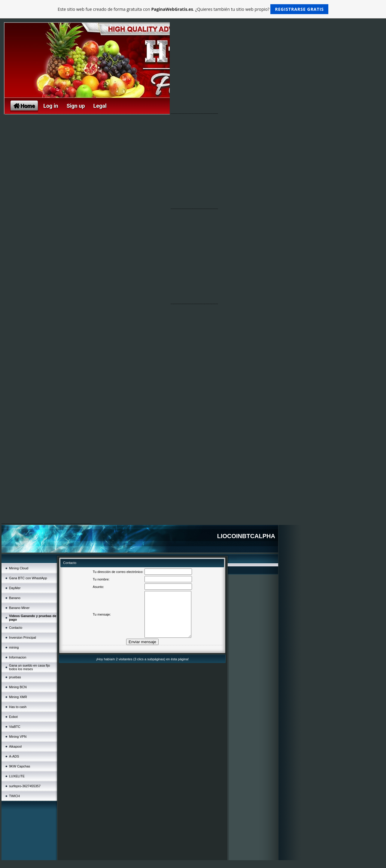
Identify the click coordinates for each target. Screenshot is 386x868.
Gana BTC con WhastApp (28, 578)
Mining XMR (18, 697)
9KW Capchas (20, 766)
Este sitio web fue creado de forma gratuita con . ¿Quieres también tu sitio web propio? (193, 9)
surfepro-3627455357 (25, 786)
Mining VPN (18, 737)
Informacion (18, 657)
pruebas (15, 677)
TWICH (14, 796)
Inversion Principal (23, 637)
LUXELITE (17, 776)
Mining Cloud (19, 568)
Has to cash (18, 707)
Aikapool (15, 746)
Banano (15, 598)
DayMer (15, 588)
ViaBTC (15, 727)
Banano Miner (19, 608)
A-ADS (14, 756)
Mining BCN (18, 687)
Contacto (16, 628)
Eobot (13, 717)
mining (14, 647)
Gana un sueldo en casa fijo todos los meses (29, 667)
